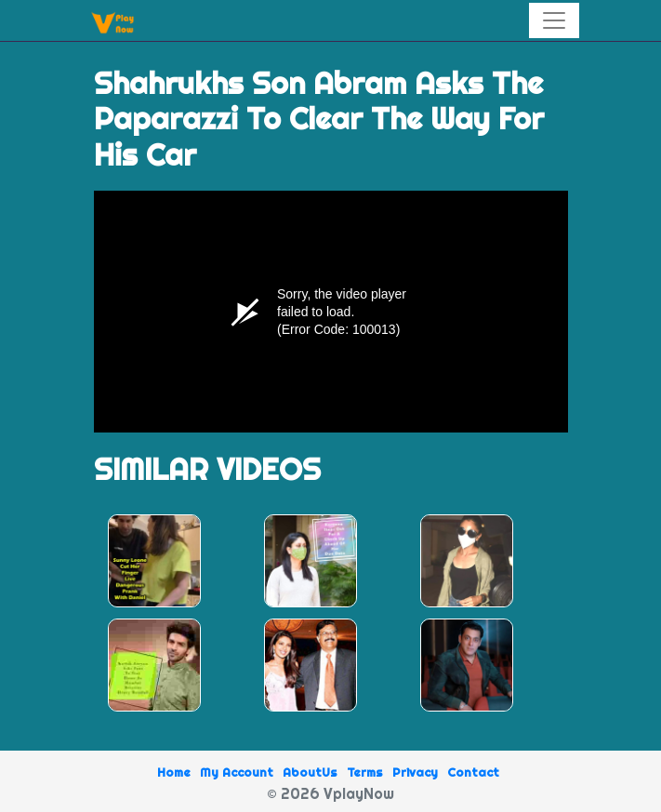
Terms (365, 772)
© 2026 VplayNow (330, 793)
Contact (473, 772)
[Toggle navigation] (554, 20)
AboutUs (310, 772)
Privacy (415, 772)
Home (174, 772)
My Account (237, 772)
